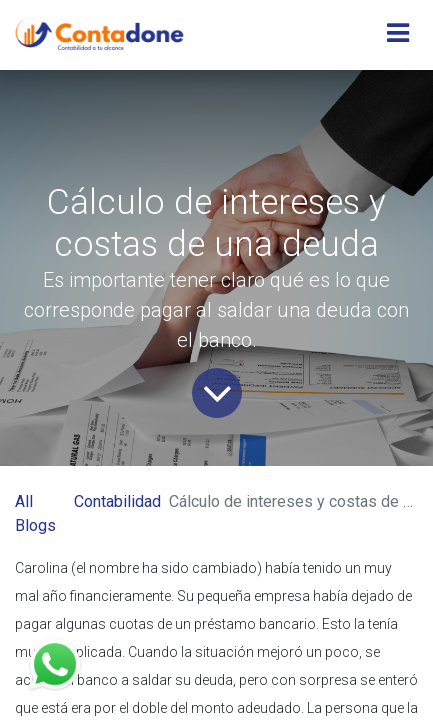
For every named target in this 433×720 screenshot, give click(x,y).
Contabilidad (117, 501)
